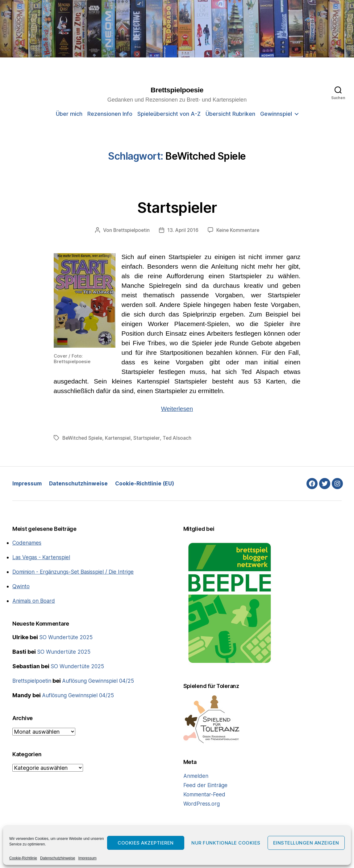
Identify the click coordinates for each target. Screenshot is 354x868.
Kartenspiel (121, 438)
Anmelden (196, 776)
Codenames (28, 543)
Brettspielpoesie (177, 90)
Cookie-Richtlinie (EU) (148, 484)
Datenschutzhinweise (58, 858)
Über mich (69, 114)
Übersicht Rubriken (230, 114)
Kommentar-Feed (205, 795)
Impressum (87, 858)
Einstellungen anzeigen (306, 843)
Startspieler (177, 207)
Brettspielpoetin (130, 230)
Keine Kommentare (239, 230)
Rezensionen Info (110, 114)
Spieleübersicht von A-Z (169, 114)
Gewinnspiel (276, 114)
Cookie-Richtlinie (23, 858)
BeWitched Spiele (83, 438)
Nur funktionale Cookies (226, 843)
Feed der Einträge (206, 785)
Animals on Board (35, 601)
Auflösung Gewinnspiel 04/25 (101, 681)
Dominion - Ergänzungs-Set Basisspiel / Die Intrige (77, 572)
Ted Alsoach (182, 438)
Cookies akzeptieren (146, 843)
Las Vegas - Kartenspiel (43, 558)
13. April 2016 (183, 230)
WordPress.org (202, 804)
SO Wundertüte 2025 (67, 637)
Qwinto (22, 587)
